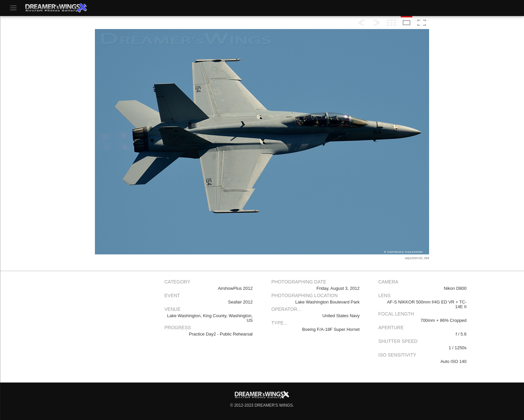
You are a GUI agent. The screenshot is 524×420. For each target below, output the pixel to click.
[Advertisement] (102, 323)
